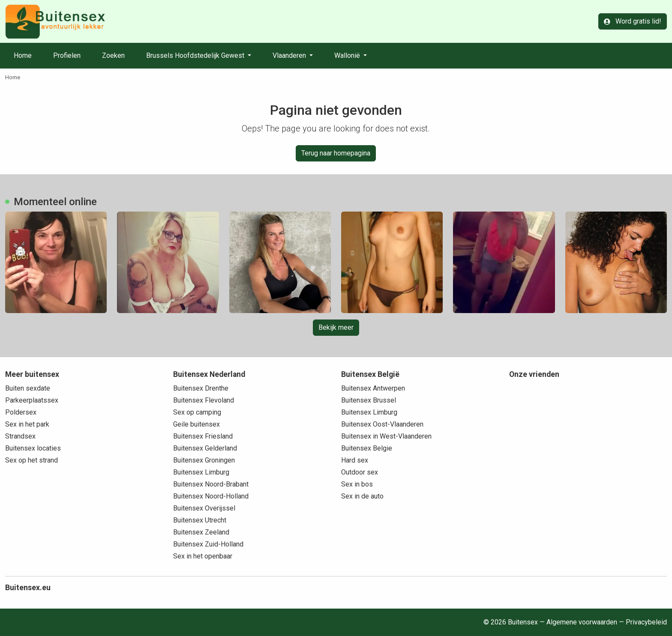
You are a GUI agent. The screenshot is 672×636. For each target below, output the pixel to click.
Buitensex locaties (33, 448)
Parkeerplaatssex (32, 400)
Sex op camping (197, 412)
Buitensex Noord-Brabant (211, 484)
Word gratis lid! (633, 21)
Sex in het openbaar (203, 556)
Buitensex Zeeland (201, 532)
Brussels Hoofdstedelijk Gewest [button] (196, 55)
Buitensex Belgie (367, 448)
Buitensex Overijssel (204, 508)
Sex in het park (27, 424)
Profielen (67, 55)
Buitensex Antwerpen (373, 388)
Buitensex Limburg (201, 472)
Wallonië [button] (348, 55)
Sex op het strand (31, 460)
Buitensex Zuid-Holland (208, 544)
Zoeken (113, 55)
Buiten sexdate (28, 388)
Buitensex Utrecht (200, 520)
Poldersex (21, 412)
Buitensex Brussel (369, 400)
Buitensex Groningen (204, 460)
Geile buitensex (196, 424)
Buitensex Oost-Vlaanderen (382, 424)
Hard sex (355, 460)
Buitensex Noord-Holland (211, 496)
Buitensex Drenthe (201, 388)
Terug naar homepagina (336, 153)
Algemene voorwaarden (582, 622)
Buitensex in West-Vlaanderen (386, 436)
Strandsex (20, 436)
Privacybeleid (646, 622)
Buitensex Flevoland (204, 400)
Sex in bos (357, 484)
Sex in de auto (362, 496)
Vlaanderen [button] (290, 55)
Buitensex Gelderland (205, 448)
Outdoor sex (360, 472)
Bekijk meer (336, 327)
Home (23, 55)
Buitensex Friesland (203, 436)
